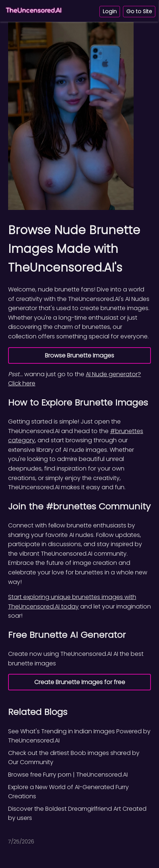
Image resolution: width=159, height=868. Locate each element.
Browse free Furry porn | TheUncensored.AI (68, 775)
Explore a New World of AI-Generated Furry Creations (68, 792)
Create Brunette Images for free (80, 682)
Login (110, 11)
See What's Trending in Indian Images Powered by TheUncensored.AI (79, 736)
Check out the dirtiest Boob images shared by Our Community (74, 758)
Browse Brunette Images (79, 355)
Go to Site (139, 11)
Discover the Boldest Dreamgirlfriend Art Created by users (77, 813)
